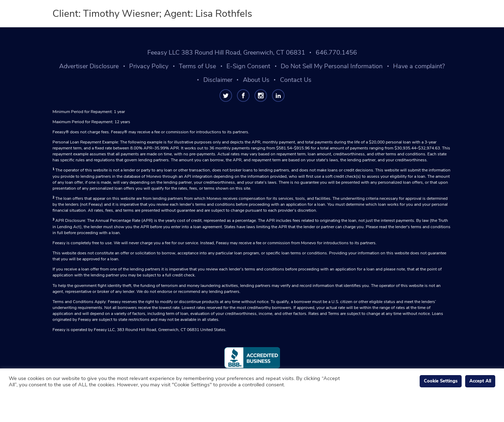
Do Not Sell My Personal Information (332, 66)
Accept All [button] (480, 381)
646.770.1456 (336, 52)
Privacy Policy (149, 66)
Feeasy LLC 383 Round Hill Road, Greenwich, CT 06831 (226, 52)
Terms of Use (197, 66)
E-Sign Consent (248, 66)
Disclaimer (218, 80)
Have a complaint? (419, 66)
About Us (256, 80)
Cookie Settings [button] (441, 381)
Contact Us (296, 80)
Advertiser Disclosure (89, 66)
